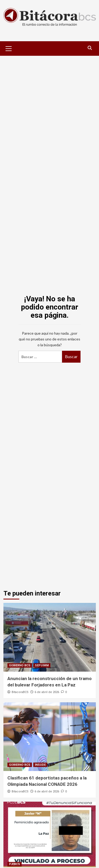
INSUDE (40, 765)
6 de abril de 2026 (47, 692)
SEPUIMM (42, 665)
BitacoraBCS (20, 692)
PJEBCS (15, 864)
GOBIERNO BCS (20, 665)
